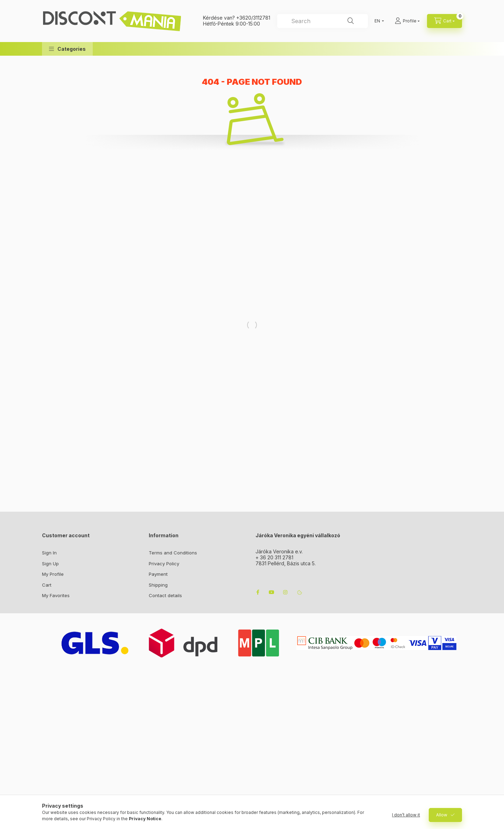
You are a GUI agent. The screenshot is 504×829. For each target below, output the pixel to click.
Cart (47, 585)
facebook (258, 592)
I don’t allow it (406, 815)
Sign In (49, 553)
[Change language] (378, 21)
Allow (442, 815)
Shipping (158, 585)
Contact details (165, 595)
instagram (286, 592)
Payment (158, 574)
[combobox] (323, 21)
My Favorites (56, 595)
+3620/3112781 (253, 18)
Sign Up (50, 564)
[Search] (351, 21)
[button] (67, 49)
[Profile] (407, 21)
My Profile (53, 574)
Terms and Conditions (173, 553)
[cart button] (444, 21)
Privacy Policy (164, 564)
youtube (272, 592)
